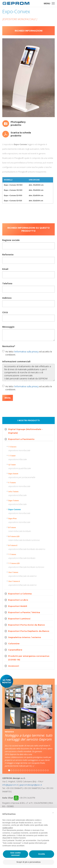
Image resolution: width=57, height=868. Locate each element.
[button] (53, 813)
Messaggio (8, 327)
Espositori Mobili (18, 606)
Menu (47, 3)
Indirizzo (7, 298)
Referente (8, 255)
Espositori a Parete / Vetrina (24, 612)
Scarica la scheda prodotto (21, 134)
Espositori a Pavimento (21, 439)
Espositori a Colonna (20, 594)
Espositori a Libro (18, 600)
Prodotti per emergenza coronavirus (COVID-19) (29, 658)
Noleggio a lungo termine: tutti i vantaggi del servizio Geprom (28, 737)
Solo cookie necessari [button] (15, 854)
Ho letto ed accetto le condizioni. (27, 353)
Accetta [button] (42, 854)
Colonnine (14, 644)
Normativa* (9, 346)
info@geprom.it (10, 785)
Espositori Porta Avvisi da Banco (27, 625)
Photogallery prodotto (18, 124)
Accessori (14, 666)
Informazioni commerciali (16, 361)
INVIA (8, 398)
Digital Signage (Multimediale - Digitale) (25, 431)
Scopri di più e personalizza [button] (28, 862)
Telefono (7, 283)
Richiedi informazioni (29, 31)
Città (5, 312)
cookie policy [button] (8, 828)
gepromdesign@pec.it (31, 785)
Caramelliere (15, 650)
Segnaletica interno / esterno (25, 637)
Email (5, 269)
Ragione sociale (11, 240)
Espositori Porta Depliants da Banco (29, 631)
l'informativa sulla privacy (26, 352)
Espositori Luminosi (19, 619)
